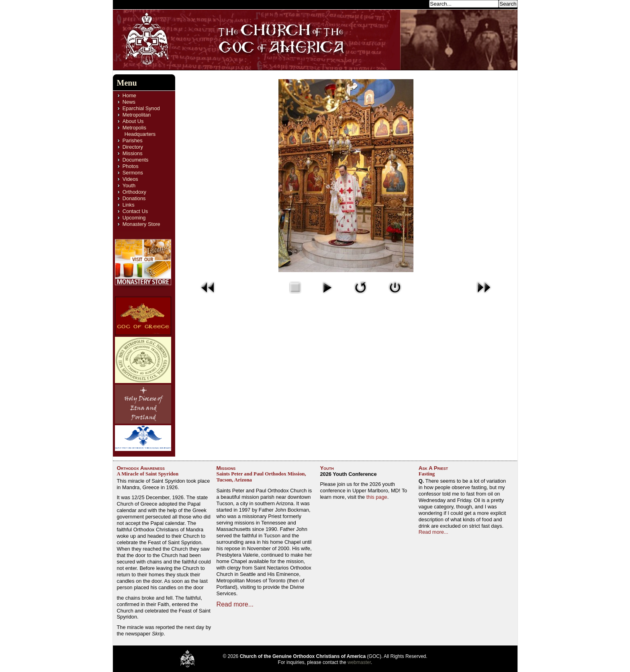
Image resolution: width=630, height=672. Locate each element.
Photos (131, 166)
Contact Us (135, 211)
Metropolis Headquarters (139, 131)
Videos (130, 179)
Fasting (427, 474)
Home (129, 95)
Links (129, 205)
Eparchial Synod (141, 108)
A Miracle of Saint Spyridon (148, 474)
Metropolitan (137, 115)
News (129, 102)
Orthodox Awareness (141, 468)
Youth (129, 185)
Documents (136, 160)
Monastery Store (141, 224)
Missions (133, 153)
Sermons (133, 173)
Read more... (235, 604)
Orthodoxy (134, 192)
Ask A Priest (433, 468)
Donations (134, 198)
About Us (133, 121)
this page (377, 497)
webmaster (359, 662)
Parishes (133, 140)
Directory (133, 147)
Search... (416, 3)
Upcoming (134, 218)
